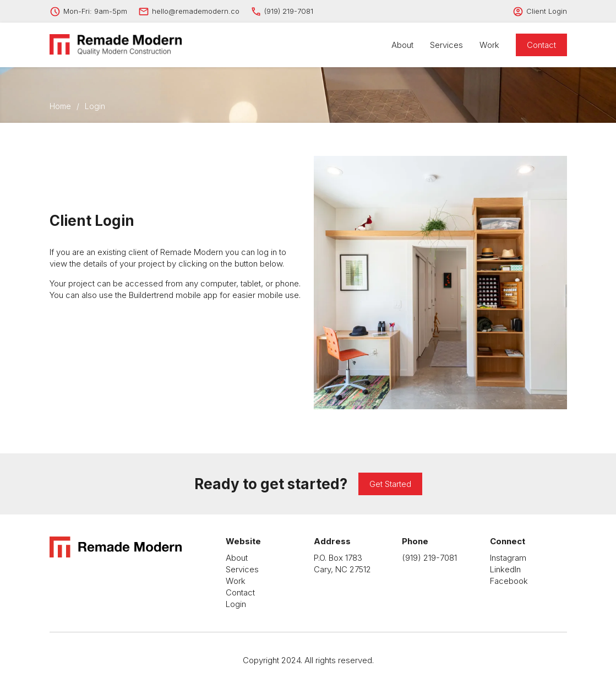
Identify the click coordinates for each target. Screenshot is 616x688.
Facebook (509, 581)
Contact (541, 45)
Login (236, 604)
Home (60, 106)
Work (489, 45)
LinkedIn (505, 569)
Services (446, 45)
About (402, 45)
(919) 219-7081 (429, 558)
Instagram (508, 558)
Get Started (390, 484)
